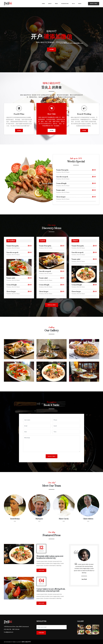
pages (80, 4)
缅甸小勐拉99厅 (26, 642)
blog (73, 4)
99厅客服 (51, 49)
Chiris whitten (88, 519)
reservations (65, 4)
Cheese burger (61, 197)
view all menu (52, 305)
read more (41, 570)
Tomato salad (60, 190)
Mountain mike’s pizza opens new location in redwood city (50, 557)
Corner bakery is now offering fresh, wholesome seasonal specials (51, 590)
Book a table (94, 4)
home (43, 4)
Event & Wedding (84, 114)
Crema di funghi (61, 184)
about (50, 4)
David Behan (15, 519)
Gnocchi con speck (62, 177)
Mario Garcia (64, 519)
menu (56, 4)
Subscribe (41, 633)
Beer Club (51, 114)
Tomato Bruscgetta (62, 170)
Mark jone (39, 519)
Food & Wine (19, 114)
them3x (14, 642)
